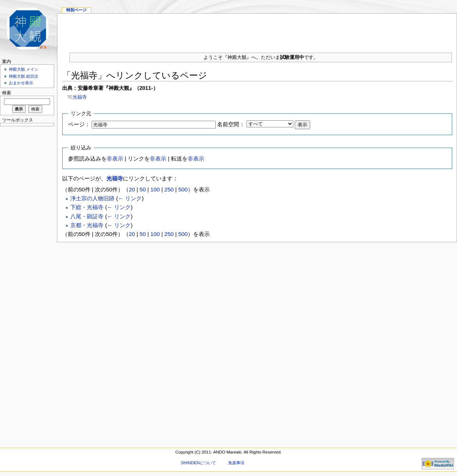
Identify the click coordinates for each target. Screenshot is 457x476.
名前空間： (231, 124)
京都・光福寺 (87, 225)
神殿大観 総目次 (24, 76)
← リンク (130, 198)
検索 (7, 93)
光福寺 (80, 97)
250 (169, 189)
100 (155, 189)
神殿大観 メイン (24, 69)
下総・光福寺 (87, 207)
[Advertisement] (26, 239)
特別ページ (76, 10)
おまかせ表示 (21, 83)
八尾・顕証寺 (87, 216)
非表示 (115, 158)
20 (132, 189)
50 (143, 189)
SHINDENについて (198, 463)
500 (183, 189)
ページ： (79, 124)
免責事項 (236, 463)
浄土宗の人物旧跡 (92, 198)
